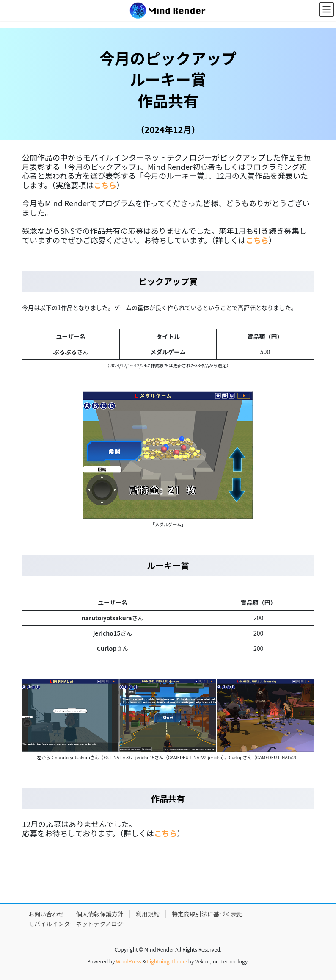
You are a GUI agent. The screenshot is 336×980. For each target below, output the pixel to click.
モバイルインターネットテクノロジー (78, 924)
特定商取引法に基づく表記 (207, 914)
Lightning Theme (167, 961)
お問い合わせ (46, 914)
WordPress (129, 961)
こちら (257, 240)
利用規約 (148, 914)
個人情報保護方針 (100, 914)
